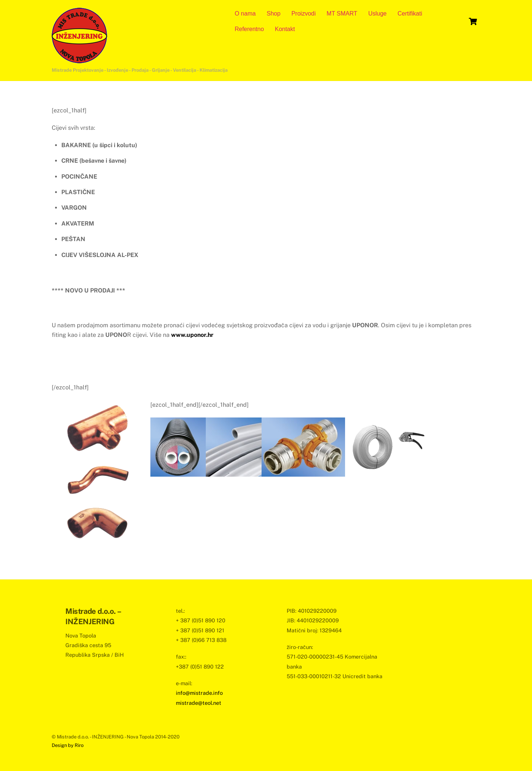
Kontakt (285, 29)
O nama (245, 13)
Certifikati (410, 13)
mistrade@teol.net (199, 703)
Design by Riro (68, 745)
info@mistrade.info (199, 693)
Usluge (378, 13)
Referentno (249, 29)
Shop (274, 13)
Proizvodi (304, 13)
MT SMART (342, 13)
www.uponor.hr (192, 335)
